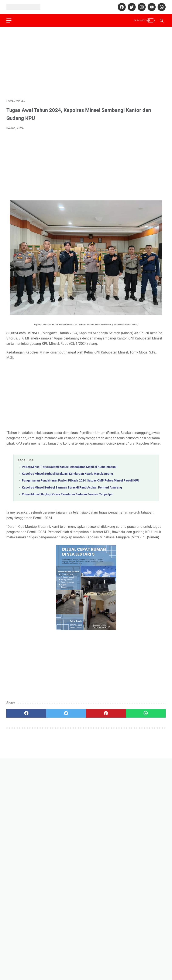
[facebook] (121, 7)
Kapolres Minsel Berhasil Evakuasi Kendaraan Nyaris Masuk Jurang (67, 474)
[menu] (9, 20)
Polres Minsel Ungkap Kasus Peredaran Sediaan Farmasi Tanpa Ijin (67, 494)
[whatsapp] (161, 7)
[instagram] (141, 7)
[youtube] (151, 7)
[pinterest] (106, 713)
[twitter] (131, 7)
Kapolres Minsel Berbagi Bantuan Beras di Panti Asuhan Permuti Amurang (72, 488)
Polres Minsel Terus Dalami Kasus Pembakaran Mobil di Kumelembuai (69, 467)
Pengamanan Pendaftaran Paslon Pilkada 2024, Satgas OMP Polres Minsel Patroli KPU (80, 481)
